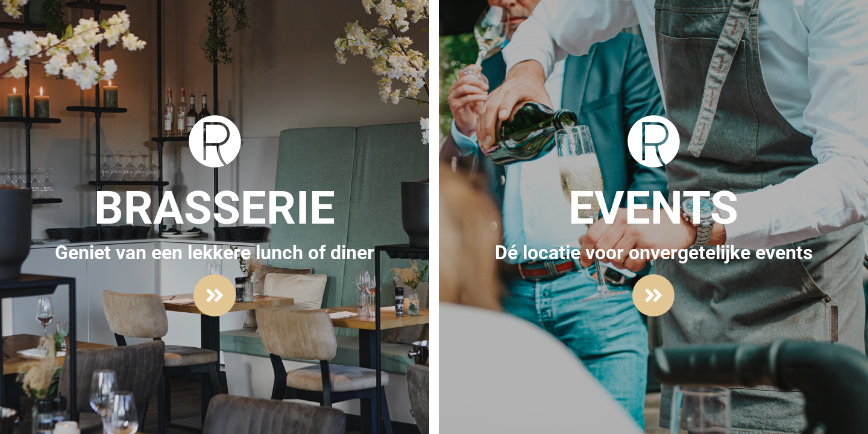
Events (653, 208)
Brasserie (215, 208)
